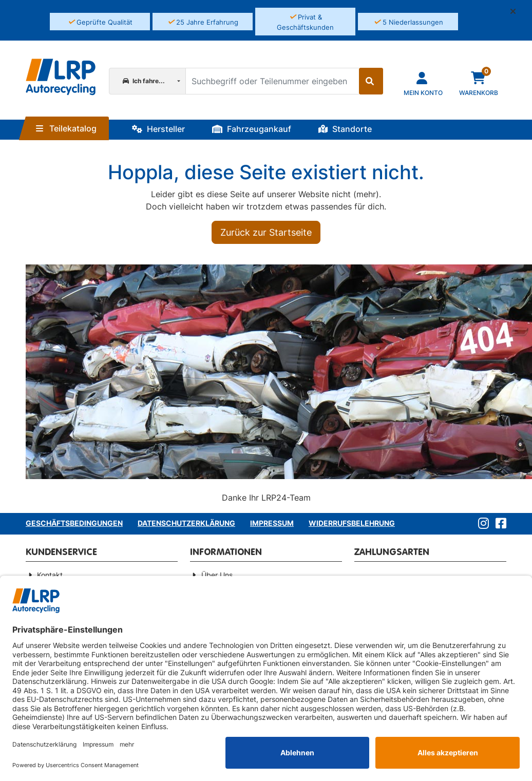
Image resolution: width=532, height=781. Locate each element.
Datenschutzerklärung (186, 523)
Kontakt (50, 575)
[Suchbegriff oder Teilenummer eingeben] (272, 81)
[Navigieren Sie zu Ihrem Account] (423, 83)
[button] (517, 11)
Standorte (345, 129)
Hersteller (158, 129)
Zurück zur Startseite (266, 232)
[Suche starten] (371, 81)
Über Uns (217, 575)
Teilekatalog (66, 128)
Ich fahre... (144, 81)
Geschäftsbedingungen (74, 523)
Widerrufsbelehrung (352, 523)
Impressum (272, 523)
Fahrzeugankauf (252, 129)
